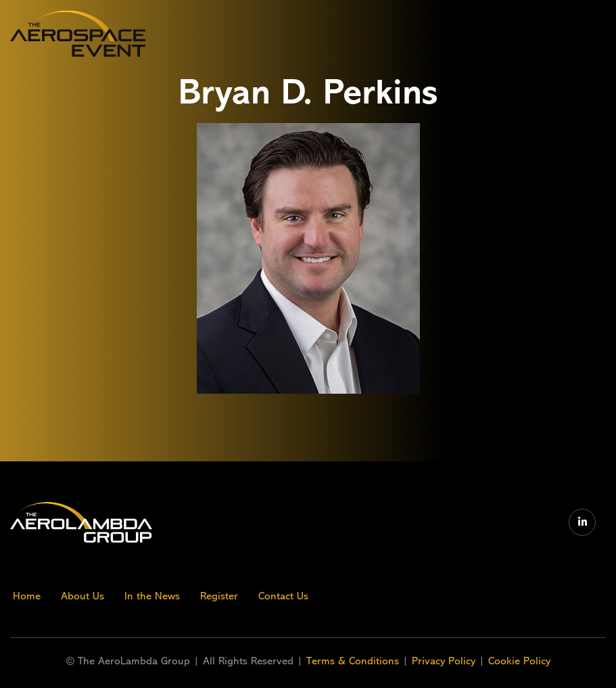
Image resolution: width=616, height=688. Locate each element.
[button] (493, 33)
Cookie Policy (519, 661)
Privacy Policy (444, 661)
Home (27, 596)
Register (219, 596)
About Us (82, 596)
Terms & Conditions (354, 661)
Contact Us (283, 596)
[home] (78, 33)
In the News (152, 596)
